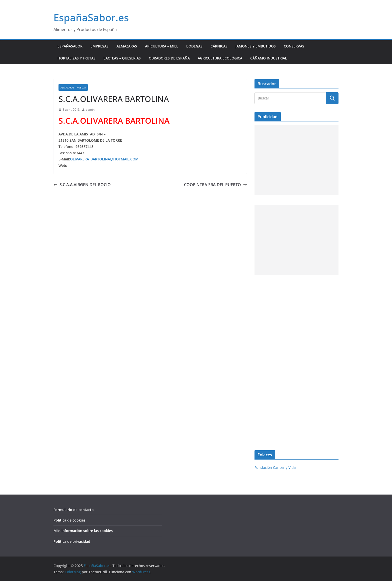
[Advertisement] (296, 160)
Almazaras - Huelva (73, 87)
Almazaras (127, 46)
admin (90, 110)
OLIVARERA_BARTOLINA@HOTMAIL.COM (104, 159)
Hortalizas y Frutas (76, 58)
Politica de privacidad (72, 541)
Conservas (294, 46)
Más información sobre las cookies (83, 531)
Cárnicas (219, 46)
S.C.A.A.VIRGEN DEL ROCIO (82, 185)
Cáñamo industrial (269, 58)
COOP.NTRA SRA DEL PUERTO (215, 185)
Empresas (99, 46)
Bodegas (194, 46)
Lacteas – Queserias (122, 58)
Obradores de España (169, 58)
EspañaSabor (70, 46)
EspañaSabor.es (91, 17)
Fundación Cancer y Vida (275, 467)
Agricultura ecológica (220, 58)
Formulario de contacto (74, 510)
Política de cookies (69, 520)
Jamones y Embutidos (256, 46)
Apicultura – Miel (162, 46)
